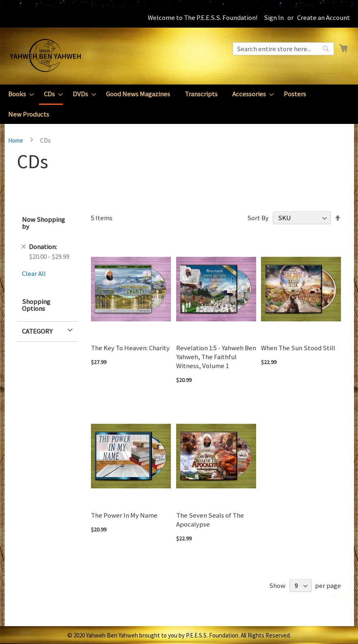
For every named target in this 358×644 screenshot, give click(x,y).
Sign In (274, 17)
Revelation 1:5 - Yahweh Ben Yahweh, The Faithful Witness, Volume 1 (216, 357)
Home (16, 140)
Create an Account (323, 17)
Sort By (258, 218)
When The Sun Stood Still (298, 348)
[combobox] (283, 49)
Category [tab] (37, 331)
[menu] (179, 104)
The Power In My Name (124, 515)
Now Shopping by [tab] (43, 223)
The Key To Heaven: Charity (130, 348)
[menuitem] (19, 94)
